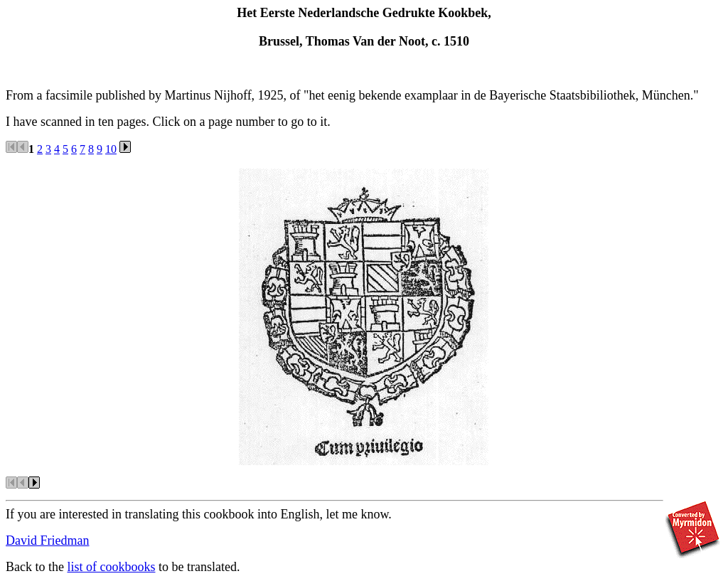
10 (111, 149)
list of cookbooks (111, 567)
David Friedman (47, 540)
